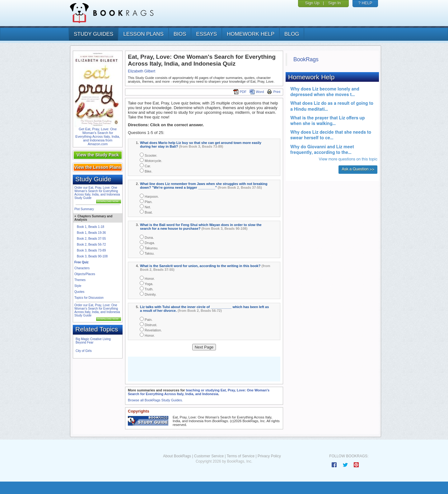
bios (180, 34)
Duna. (147, 237)
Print (274, 92)
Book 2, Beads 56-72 (91, 245)
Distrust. (148, 324)
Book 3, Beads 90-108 (92, 256)
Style (78, 286)
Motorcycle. (151, 160)
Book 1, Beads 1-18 (91, 227)
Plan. (146, 201)
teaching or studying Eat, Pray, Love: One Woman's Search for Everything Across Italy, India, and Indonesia (199, 392)
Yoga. (147, 283)
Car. (145, 166)
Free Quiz (82, 262)
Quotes (79, 292)
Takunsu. (149, 248)
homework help (251, 34)
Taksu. (147, 253)
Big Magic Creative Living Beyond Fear (93, 341)
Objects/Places (85, 274)
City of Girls (84, 351)
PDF (240, 92)
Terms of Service (241, 456)
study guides (93, 34)
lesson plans (143, 34)
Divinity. (148, 294)
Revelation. (151, 330)
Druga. (147, 242)
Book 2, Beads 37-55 (91, 239)
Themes (80, 280)
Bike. (146, 171)
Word (257, 92)
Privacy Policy (269, 456)
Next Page (204, 347)
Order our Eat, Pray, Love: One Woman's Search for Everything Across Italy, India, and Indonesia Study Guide (97, 193)
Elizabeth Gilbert (142, 71)
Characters (82, 268)
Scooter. (148, 155)
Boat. (146, 212)
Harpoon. (149, 196)
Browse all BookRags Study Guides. (155, 400)
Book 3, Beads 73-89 (91, 250)
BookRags (306, 59)
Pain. (146, 319)
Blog (292, 34)
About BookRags (177, 456)
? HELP (365, 3)
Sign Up (312, 3)
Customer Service (209, 456)
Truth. (147, 289)
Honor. (147, 278)
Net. (145, 207)
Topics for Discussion (89, 298)
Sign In (334, 3)
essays (206, 34)
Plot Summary (84, 209)
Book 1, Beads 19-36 (91, 233)
